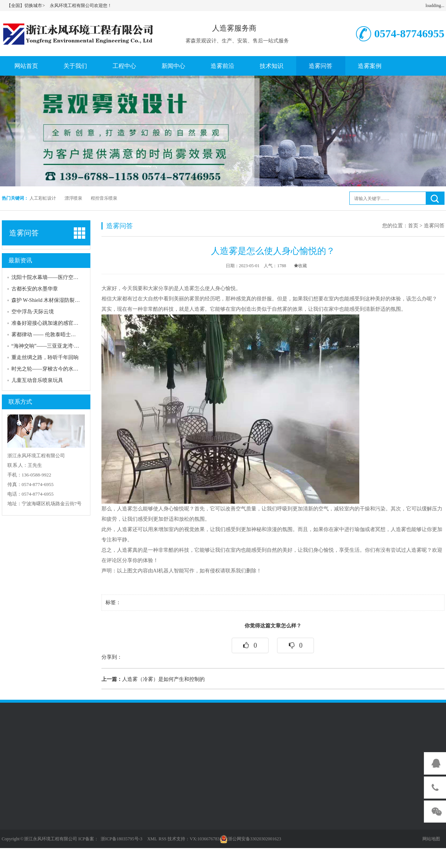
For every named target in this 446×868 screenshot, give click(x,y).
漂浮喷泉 (73, 198)
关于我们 (75, 66)
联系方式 (20, 402)
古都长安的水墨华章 (35, 289)
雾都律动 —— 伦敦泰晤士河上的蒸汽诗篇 (59, 335)
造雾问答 (321, 66)
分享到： (112, 657)
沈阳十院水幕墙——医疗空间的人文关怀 (58, 277)
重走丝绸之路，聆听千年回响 (45, 357)
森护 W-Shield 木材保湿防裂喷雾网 (51, 300)
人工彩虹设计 (43, 198)
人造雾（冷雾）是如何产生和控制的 (153, 679)
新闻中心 (173, 66)
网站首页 (26, 66)
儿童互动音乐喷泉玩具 (37, 380)
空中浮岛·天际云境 (33, 312)
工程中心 (124, 66)
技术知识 (272, 66)
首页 (413, 226)
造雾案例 (370, 66)
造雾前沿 (222, 66)
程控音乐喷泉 (104, 198)
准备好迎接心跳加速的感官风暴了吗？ (55, 323)
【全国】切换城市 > (26, 6)
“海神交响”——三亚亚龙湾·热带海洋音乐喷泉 (63, 346)
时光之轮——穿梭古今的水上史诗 (50, 369)
